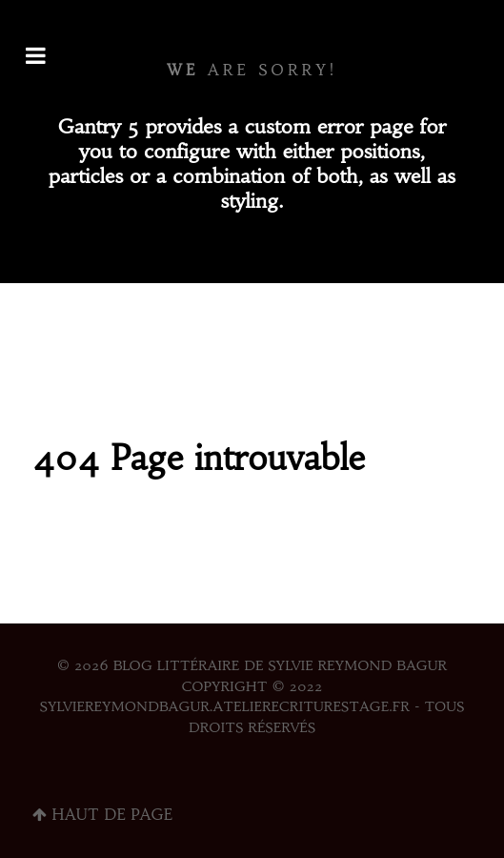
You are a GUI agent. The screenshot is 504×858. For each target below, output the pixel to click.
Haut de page (102, 814)
